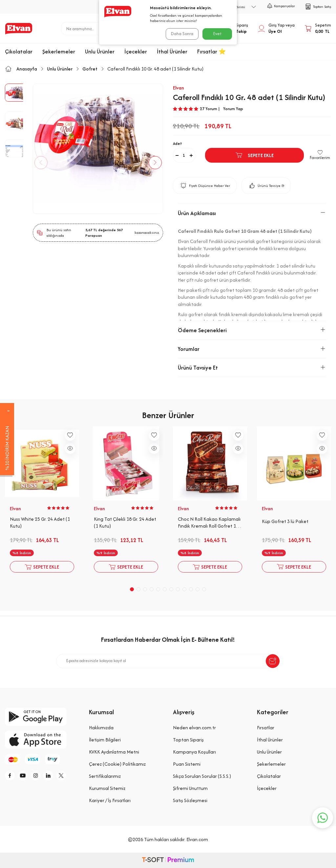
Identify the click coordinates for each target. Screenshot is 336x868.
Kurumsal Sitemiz (107, 788)
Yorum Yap (233, 109)
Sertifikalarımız (105, 776)
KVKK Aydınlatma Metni (114, 752)
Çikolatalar (19, 51)
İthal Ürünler (172, 51)
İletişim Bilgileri (105, 740)
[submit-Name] (273, 661)
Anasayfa (21, 69)
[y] (26, 777)
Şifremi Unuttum (190, 788)
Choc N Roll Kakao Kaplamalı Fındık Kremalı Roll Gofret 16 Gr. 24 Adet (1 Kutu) (209, 523)
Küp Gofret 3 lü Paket (285, 521)
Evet (217, 34)
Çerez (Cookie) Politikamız (117, 764)
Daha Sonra (181, 34)
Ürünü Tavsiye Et (266, 186)
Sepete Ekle (254, 155)
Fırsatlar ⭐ (211, 51)
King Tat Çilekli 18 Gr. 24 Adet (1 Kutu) (125, 523)
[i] (41, 777)
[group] (98, 149)
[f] (11, 777)
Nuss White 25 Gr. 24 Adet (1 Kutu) (40, 523)
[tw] (71, 777)
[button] (44, 163)
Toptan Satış (318, 7)
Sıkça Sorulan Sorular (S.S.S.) (202, 776)
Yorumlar (252, 349)
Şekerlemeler (59, 51)
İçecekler (136, 51)
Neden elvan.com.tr (194, 727)
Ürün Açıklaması (252, 213)
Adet (178, 143)
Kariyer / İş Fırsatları (110, 800)
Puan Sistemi (187, 764)
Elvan (178, 88)
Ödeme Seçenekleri (252, 330)
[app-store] (42, 740)
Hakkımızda (101, 727)
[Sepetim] (318, 29)
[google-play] (42, 717)
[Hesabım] (276, 29)
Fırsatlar (266, 727)
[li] (56, 777)
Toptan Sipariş (188, 740)
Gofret (90, 69)
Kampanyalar (281, 6)
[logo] (19, 29)
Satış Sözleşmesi (190, 800)
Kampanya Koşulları (194, 752)
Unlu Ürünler (100, 51)
